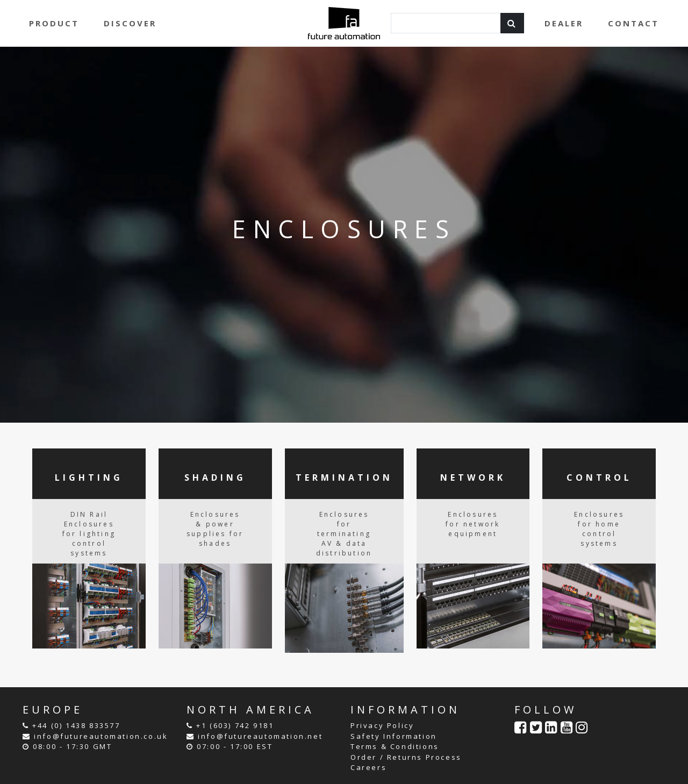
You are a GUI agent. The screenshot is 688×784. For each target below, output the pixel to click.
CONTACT (633, 23)
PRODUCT (54, 23)
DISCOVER (130, 23)
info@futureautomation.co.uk (101, 736)
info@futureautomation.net (260, 736)
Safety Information (394, 736)
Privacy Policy (382, 725)
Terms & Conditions (395, 746)
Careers (368, 767)
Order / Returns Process (406, 757)
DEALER (564, 23)
